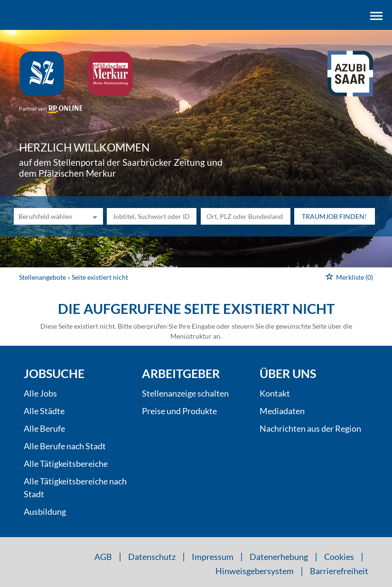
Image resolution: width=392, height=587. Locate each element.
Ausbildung (45, 511)
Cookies (339, 557)
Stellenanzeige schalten (185, 393)
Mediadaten (282, 411)
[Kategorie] (49, 216)
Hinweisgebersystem (255, 571)
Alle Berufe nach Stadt (65, 446)
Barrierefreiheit (339, 571)
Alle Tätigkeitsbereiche (66, 464)
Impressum (213, 557)
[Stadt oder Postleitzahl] (246, 216)
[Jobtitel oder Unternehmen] (152, 216)
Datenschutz (152, 557)
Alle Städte (44, 411)
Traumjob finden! (334, 216)
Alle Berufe (44, 428)
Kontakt (275, 393)
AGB (103, 557)
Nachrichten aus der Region (310, 428)
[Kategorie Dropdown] (93, 216)
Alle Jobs (40, 393)
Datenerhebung (279, 557)
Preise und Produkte (179, 411)
